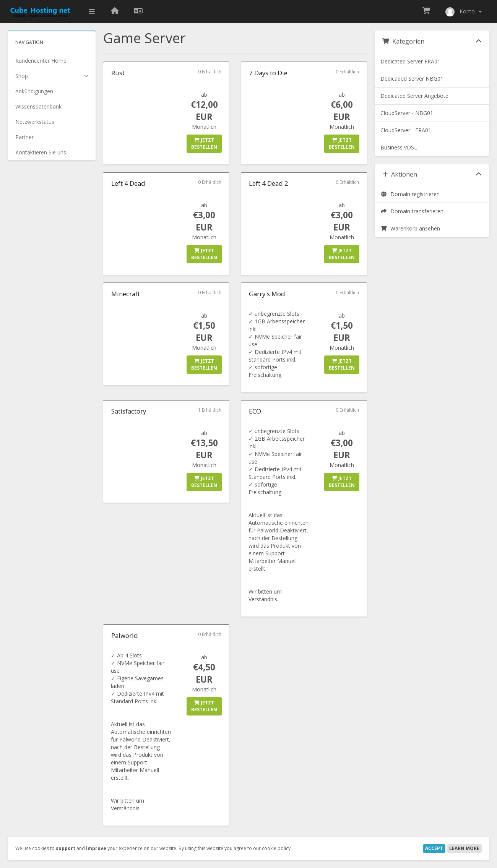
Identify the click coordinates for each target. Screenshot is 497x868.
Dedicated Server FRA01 (410, 61)
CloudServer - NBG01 (407, 113)
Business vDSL (399, 147)
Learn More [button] (464, 848)
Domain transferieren (412, 211)
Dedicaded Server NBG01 (412, 79)
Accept (434, 848)
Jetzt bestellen (204, 144)
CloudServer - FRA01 (406, 130)
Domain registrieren (410, 194)
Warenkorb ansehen (410, 228)
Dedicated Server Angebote (414, 96)
